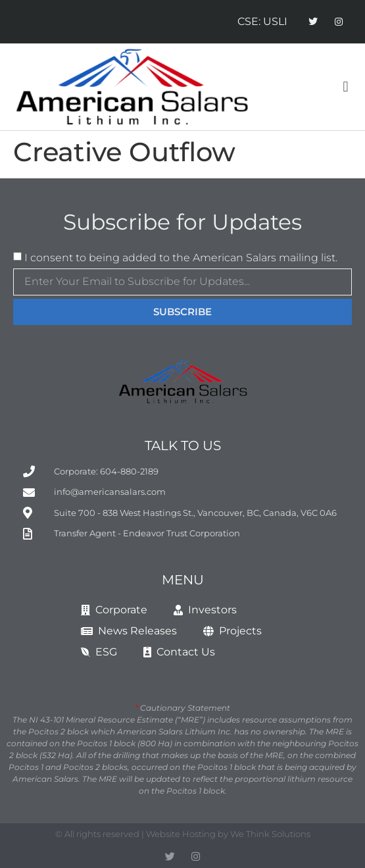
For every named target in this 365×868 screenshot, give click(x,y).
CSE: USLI (262, 21)
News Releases (129, 631)
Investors (205, 610)
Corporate (114, 610)
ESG (99, 652)
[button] (346, 87)
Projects (232, 631)
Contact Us (179, 652)
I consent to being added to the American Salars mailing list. (181, 258)
